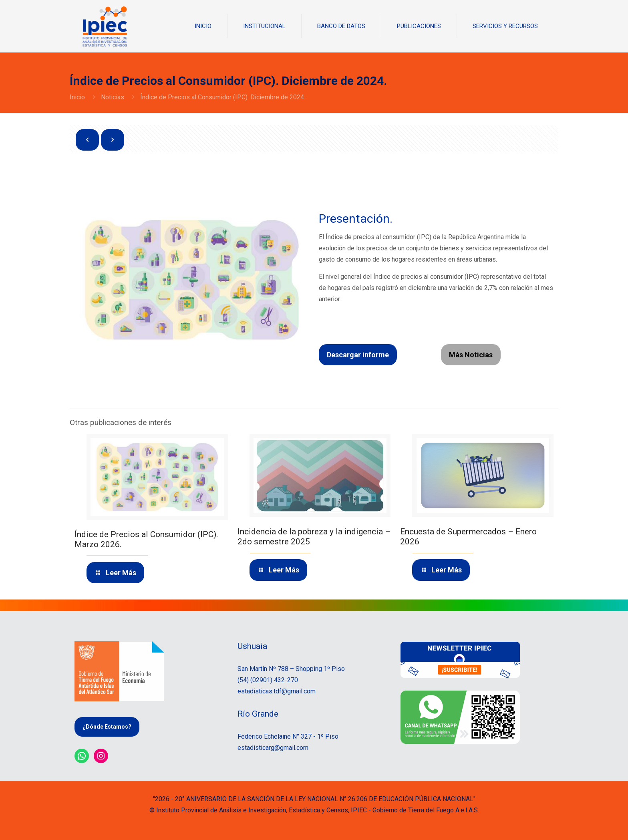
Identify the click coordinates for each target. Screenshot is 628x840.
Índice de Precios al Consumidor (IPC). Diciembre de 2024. (223, 97)
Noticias (113, 97)
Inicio (77, 97)
